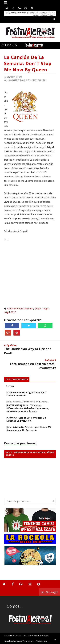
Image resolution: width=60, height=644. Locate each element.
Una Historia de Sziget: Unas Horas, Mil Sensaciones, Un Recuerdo (29, 429)
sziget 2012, (42, 80)
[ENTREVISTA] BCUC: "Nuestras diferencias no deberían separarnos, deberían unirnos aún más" (28, 408)
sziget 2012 (10, 312)
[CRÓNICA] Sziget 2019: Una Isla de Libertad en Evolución (26, 419)
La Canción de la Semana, (16, 80)
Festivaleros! (10, 636)
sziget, (34, 80)
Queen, (28, 80)
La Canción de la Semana (20, 309)
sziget (46, 309)
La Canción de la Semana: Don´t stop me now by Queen (28, 63)
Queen (38, 309)
